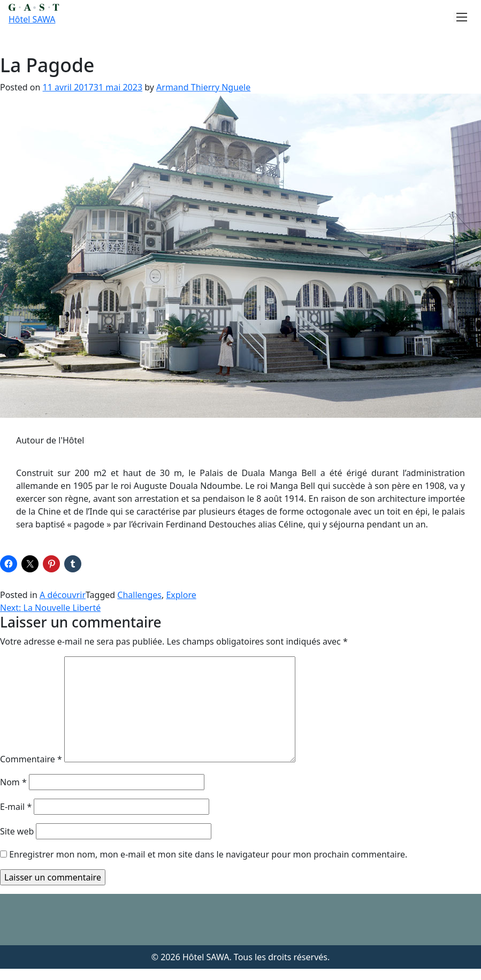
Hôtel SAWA (32, 19)
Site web (17, 831)
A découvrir (63, 595)
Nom (13, 782)
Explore (181, 595)
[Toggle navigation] (459, 17)
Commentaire (31, 759)
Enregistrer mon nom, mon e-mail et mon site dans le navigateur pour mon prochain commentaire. (208, 854)
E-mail (16, 807)
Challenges (139, 595)
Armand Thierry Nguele (203, 87)
